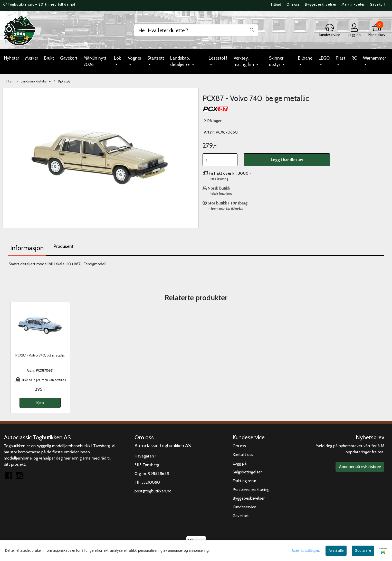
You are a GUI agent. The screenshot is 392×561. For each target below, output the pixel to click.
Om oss (293, 4)
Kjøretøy (62, 81)
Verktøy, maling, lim (244, 61)
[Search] (196, 30)
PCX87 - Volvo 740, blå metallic (40, 355)
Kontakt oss (243, 455)
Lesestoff (218, 58)
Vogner (135, 58)
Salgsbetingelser (247, 472)
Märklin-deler (353, 4)
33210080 (151, 482)
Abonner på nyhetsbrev (360, 467)
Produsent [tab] (64, 246)
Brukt (49, 58)
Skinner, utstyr (277, 61)
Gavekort (378, 4)
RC (354, 58)
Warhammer (374, 58)
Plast (341, 58)
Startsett (156, 58)
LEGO (324, 58)
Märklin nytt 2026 (95, 61)
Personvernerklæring (251, 489)
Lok (117, 58)
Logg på (240, 463)
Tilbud (276, 4)
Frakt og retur (244, 481)
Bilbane (305, 58)
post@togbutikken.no (153, 491)
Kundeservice (244, 507)
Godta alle (363, 550)
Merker (32, 58)
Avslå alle (336, 550)
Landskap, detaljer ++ (180, 61)
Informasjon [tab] (27, 248)
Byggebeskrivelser (321, 4)
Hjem (10, 81)
